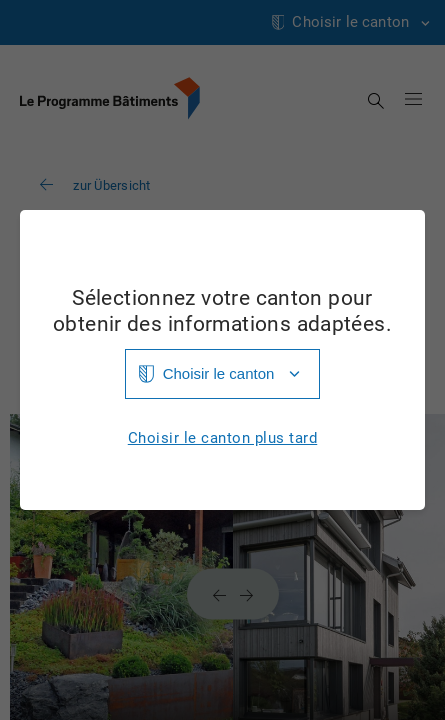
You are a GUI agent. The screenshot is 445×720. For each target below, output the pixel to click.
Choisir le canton (219, 373)
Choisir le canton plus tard (223, 438)
